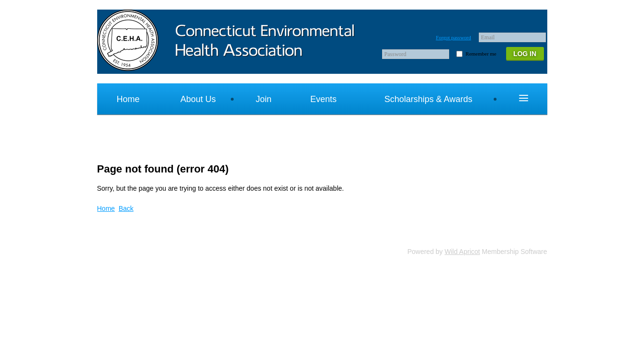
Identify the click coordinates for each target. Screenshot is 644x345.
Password (395, 54)
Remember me (481, 54)
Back (126, 208)
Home (106, 208)
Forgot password (453, 37)
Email (488, 37)
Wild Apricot (463, 252)
